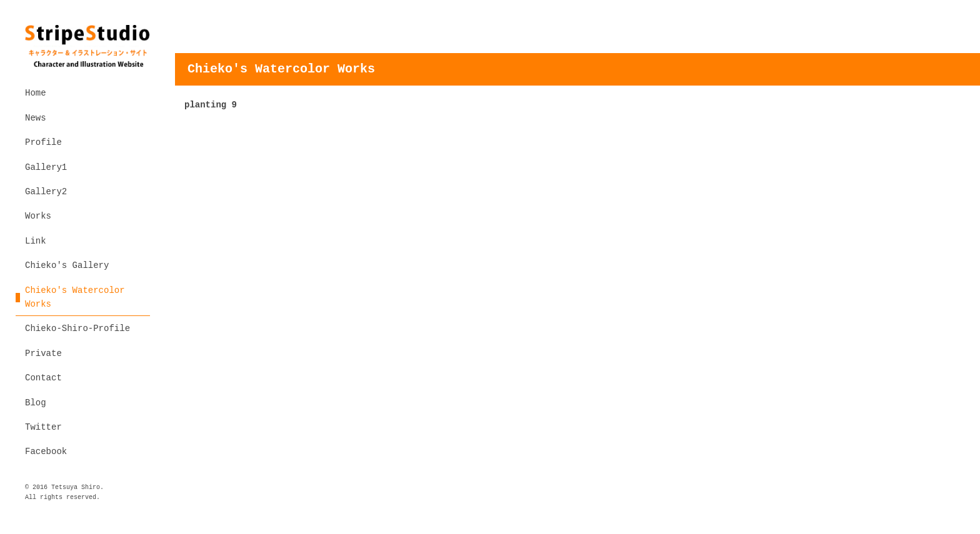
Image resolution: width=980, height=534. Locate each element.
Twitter (43, 427)
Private (43, 354)
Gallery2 (46, 192)
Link (36, 241)
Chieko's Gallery (67, 265)
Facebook (46, 452)
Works (38, 216)
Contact (43, 378)
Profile (43, 142)
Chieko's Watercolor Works (75, 297)
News (36, 118)
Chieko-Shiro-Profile (77, 329)
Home (36, 93)
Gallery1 (46, 167)
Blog (36, 403)
